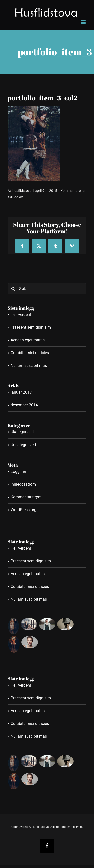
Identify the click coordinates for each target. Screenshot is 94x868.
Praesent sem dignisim (31, 327)
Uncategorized (23, 445)
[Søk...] (47, 289)
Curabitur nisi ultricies (30, 353)
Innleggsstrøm (23, 484)
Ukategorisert (22, 432)
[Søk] (13, 289)
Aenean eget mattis (28, 340)
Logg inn (18, 471)
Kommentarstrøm (26, 497)
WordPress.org (23, 510)
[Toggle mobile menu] (84, 22)
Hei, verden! (21, 314)
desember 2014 (24, 405)
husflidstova (22, 191)
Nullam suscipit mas (29, 366)
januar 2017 (21, 392)
